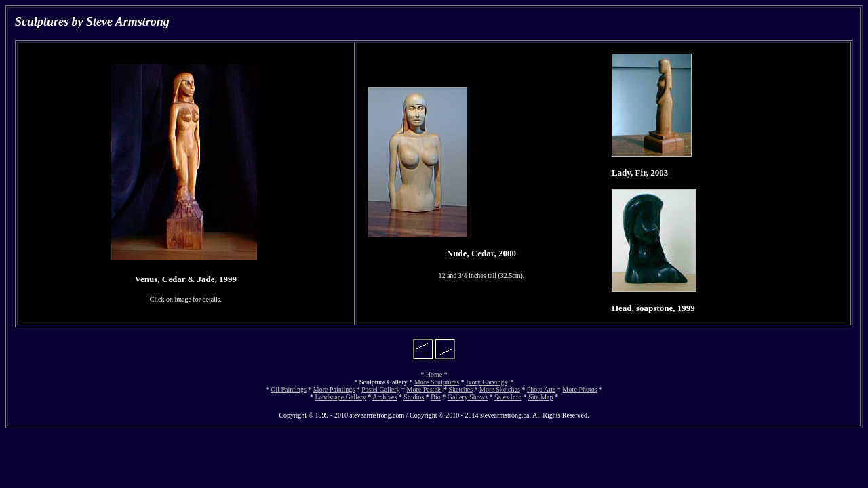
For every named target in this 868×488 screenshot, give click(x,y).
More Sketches (500, 389)
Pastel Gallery (380, 389)
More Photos (579, 389)
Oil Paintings (289, 389)
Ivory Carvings (486, 382)
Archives (384, 397)
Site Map (540, 397)
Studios (414, 397)
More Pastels (425, 389)
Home (434, 374)
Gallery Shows (468, 397)
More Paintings (334, 389)
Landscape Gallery (340, 397)
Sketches (461, 389)
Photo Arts (541, 389)
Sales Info (508, 397)
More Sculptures (437, 382)
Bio (435, 397)
